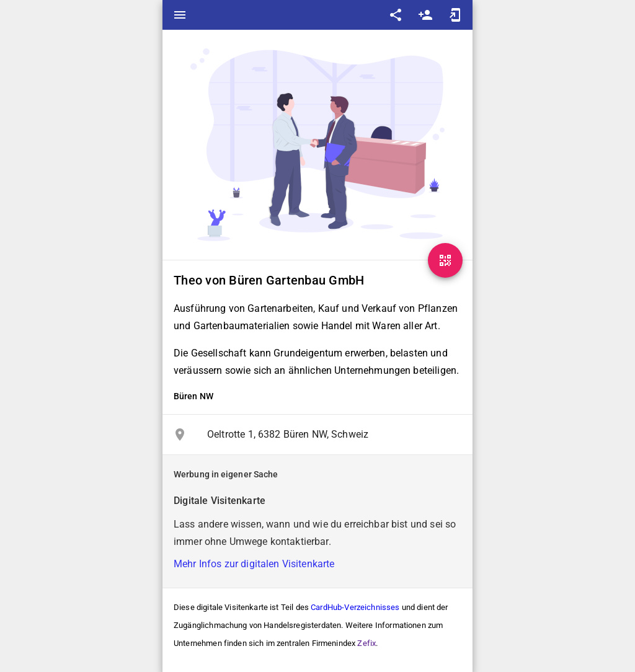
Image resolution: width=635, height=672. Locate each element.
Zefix (366, 643)
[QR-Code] (445, 260)
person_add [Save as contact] (425, 15)
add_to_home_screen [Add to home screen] (455, 15)
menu (180, 15)
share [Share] (396, 15)
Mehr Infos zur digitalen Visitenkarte (254, 564)
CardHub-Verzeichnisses (355, 607)
